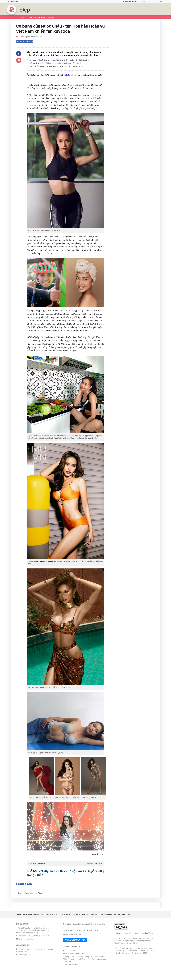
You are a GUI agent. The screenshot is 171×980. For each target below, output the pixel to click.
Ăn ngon (94, 915)
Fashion (32, 17)
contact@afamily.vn (31, 939)
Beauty (23, 17)
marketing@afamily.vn (74, 934)
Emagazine (13, 2)
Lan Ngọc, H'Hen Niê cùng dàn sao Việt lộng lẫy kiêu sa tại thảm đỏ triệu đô (59, 60)
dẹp (19, 893)
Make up (51, 17)
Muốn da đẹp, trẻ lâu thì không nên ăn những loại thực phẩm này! (55, 63)
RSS (129, 915)
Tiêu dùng (85, 915)
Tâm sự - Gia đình (105, 915)
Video (124, 915)
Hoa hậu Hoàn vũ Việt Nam (47, 562)
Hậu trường (66, 915)
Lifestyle (30, 915)
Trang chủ (21, 915)
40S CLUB (117, 915)
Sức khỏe (76, 915)
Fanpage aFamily (130, 2)
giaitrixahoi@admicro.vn (75, 954)
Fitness (42, 17)
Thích (29, 41)
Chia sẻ (21, 41)
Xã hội (38, 915)
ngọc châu (29, 893)
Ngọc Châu (70, 75)
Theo (66, 863)
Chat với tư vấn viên (75, 940)
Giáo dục (57, 915)
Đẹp (25, 10)
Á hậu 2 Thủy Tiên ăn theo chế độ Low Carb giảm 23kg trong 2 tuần (56, 66)
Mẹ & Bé (49, 915)
